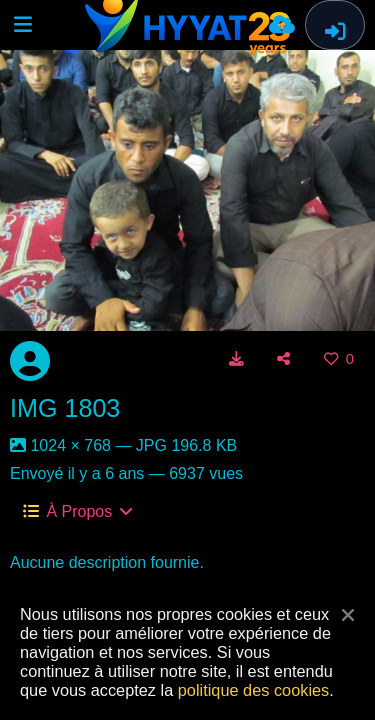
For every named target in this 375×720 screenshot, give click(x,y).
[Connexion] (335, 25)
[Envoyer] (282, 25)
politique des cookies (253, 690)
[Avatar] (30, 361)
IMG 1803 (65, 408)
